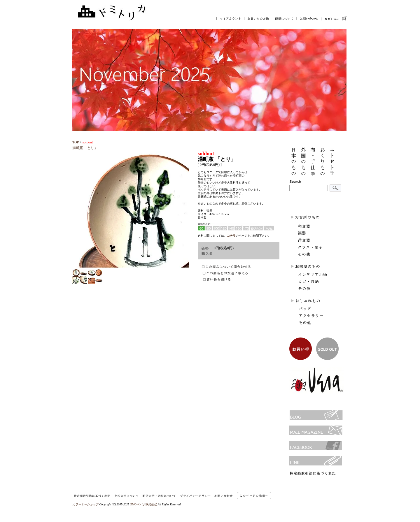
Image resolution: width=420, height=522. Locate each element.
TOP (76, 142)
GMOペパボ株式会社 (143, 504)
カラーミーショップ (85, 504)
